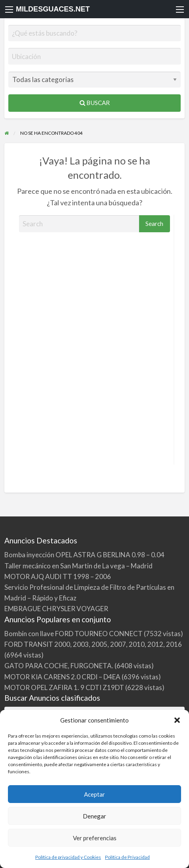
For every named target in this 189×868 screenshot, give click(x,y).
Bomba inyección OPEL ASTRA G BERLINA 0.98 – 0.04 (84, 555)
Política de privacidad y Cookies (68, 857)
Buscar (95, 103)
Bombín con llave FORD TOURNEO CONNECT (73, 634)
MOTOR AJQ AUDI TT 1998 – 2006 (58, 576)
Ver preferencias (95, 838)
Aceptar (94, 794)
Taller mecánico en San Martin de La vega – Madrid (78, 566)
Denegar (94, 816)
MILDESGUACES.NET (53, 9)
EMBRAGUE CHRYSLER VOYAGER (56, 609)
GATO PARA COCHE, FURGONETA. (59, 666)
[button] (177, 720)
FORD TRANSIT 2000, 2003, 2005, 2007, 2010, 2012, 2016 (93, 644)
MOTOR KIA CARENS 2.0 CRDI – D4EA (62, 677)
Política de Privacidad (127, 857)
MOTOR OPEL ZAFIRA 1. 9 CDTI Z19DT (64, 687)
